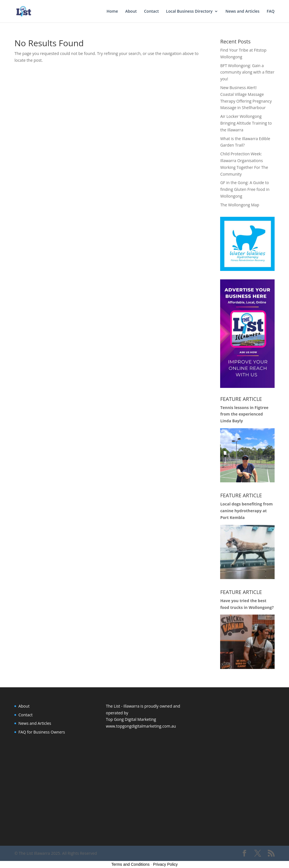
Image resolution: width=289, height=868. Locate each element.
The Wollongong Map (240, 205)
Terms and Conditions (131, 864)
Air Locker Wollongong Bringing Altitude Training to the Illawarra (246, 123)
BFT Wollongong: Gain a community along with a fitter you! (247, 72)
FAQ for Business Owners (42, 732)
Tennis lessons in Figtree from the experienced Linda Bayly (244, 414)
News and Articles (243, 12)
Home (112, 12)
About (131, 12)
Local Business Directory (189, 12)
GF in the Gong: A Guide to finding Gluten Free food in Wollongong (245, 189)
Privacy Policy (165, 864)
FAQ (271, 12)
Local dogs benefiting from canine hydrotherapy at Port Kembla (246, 511)
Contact (151, 12)
